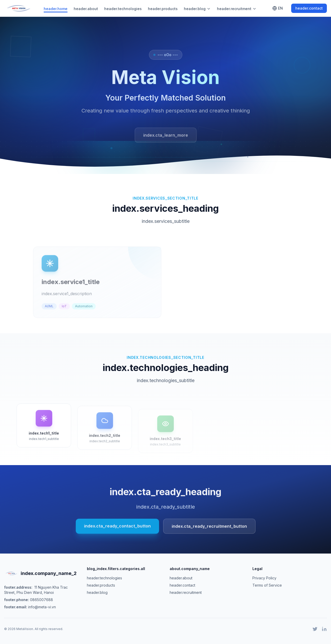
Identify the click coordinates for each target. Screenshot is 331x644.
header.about (86, 9)
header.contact (309, 8)
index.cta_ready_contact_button (117, 528)
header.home (56, 9)
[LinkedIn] (324, 629)
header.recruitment (237, 9)
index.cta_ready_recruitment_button (209, 528)
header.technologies (123, 9)
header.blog (197, 9)
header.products (163, 9)
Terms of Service (267, 585)
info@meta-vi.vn (42, 607)
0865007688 (42, 600)
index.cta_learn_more (166, 137)
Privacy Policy (264, 578)
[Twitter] (315, 629)
